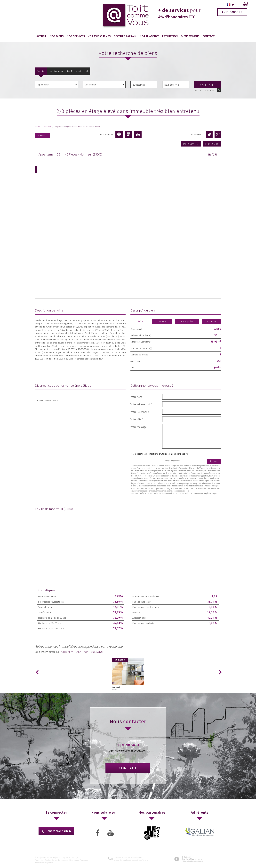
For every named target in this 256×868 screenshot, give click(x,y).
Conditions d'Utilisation (192, 493)
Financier (212, 321)
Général (140, 321)
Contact (209, 36)
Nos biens (57, 36)
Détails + (162, 321)
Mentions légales (51, 860)
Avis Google (232, 12)
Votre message (139, 427)
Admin (77, 860)
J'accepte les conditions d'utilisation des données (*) (161, 454)
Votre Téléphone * (140, 412)
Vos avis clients (99, 36)
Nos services (76, 36)
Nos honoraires (63, 860)
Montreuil (47, 127)
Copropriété (187, 321)
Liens (71, 860)
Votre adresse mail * (141, 404)
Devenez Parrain (125, 36)
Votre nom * (137, 397)
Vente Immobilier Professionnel (69, 71)
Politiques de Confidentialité (169, 493)
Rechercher (208, 85)
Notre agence (149, 36)
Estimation (170, 36)
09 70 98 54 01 (128, 745)
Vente (41, 71)
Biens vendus (190, 36)
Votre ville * (137, 419)
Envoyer (214, 461)
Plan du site (39, 860)
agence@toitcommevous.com (128, 750)
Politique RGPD (48, 862)
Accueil (42, 36)
